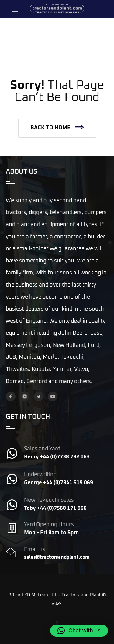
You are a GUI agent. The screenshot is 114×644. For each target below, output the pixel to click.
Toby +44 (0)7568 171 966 (55, 508)
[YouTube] (53, 396)
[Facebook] (11, 396)
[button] (57, 128)
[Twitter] (39, 396)
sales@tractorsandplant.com (57, 557)
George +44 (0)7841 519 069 (59, 483)
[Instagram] (25, 396)
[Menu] (15, 9)
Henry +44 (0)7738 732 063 (57, 457)
